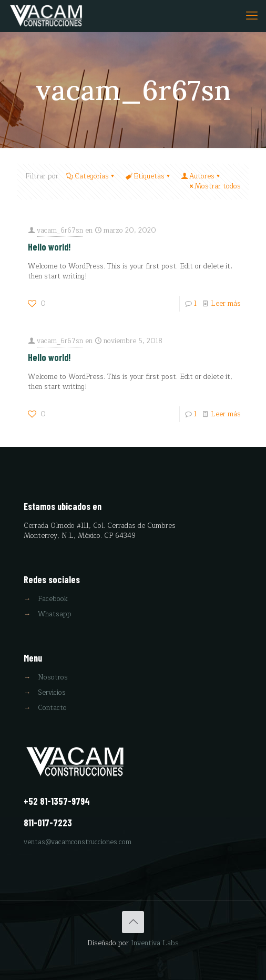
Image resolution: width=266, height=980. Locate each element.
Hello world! (49, 247)
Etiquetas (148, 176)
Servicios (52, 693)
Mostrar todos (214, 186)
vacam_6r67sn (60, 231)
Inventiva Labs (155, 943)
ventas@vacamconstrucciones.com (78, 842)
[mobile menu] (252, 16)
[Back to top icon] (133, 922)
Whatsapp (55, 614)
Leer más (226, 304)
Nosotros (53, 677)
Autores (201, 176)
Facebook (53, 599)
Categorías (91, 176)
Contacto (52, 708)
